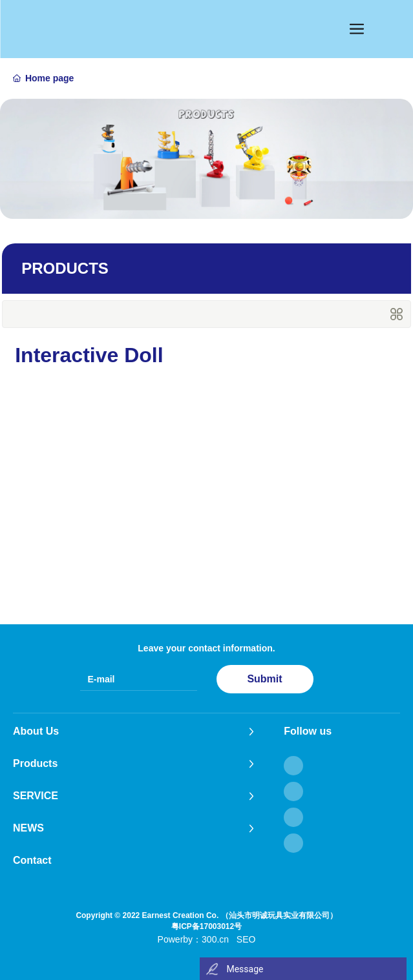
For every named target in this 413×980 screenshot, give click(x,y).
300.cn (215, 939)
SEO (246, 939)
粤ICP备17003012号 (206, 926)
